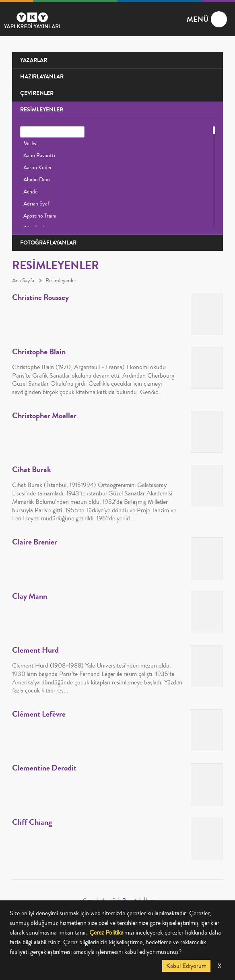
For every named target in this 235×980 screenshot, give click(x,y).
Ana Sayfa (23, 281)
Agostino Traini (40, 216)
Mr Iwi (30, 144)
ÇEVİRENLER (37, 93)
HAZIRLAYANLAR (42, 77)
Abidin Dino (37, 180)
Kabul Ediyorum (186, 966)
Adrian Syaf (36, 204)
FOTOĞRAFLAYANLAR (48, 243)
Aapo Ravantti (39, 156)
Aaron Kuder (38, 168)
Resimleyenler (61, 281)
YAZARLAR (34, 60)
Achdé (30, 192)
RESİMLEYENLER (42, 110)
